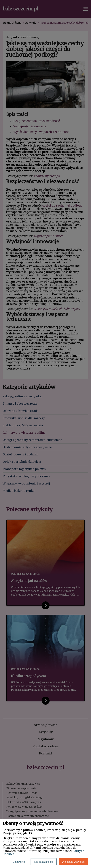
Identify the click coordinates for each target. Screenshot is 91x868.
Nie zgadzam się (44, 862)
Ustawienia (19, 862)
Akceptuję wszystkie (73, 862)
